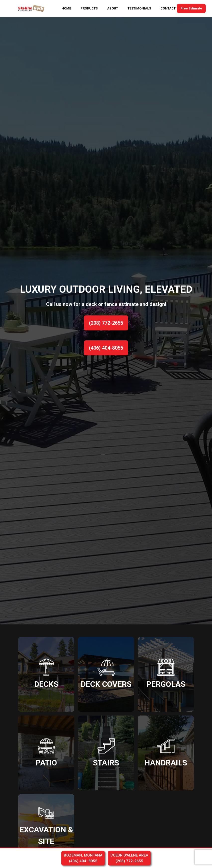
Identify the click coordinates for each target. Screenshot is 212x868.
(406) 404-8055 (106, 348)
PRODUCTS (89, 8)
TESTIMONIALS (139, 8)
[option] (106, 321)
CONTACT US (171, 8)
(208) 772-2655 (106, 323)
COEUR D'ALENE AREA (129, 858)
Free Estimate (191, 8)
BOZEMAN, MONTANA (83, 858)
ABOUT (113, 8)
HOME (66, 8)
